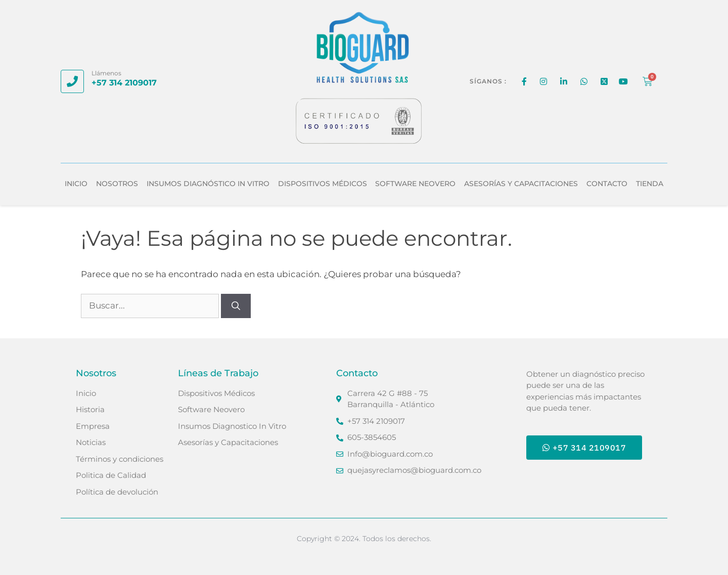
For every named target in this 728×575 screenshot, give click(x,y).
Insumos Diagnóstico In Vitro (208, 184)
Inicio (76, 184)
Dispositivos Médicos (323, 184)
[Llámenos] (72, 81)
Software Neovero (415, 184)
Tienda (650, 184)
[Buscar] (236, 306)
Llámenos (106, 73)
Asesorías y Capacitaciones (521, 184)
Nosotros (117, 184)
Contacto (607, 184)
